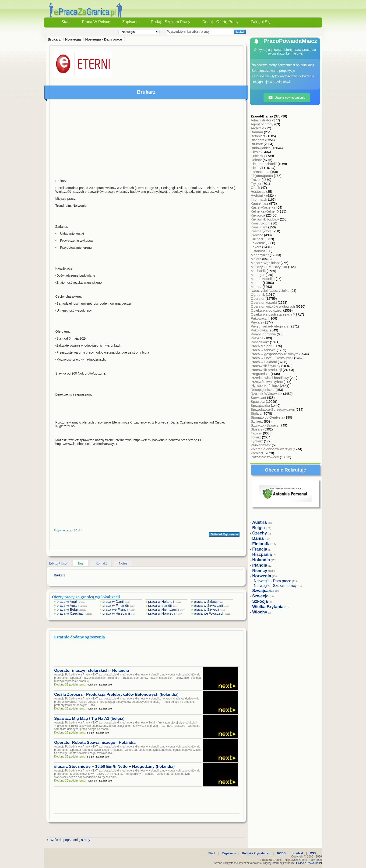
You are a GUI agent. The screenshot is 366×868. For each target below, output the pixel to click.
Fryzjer (257, 184)
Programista (261, 374)
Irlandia (260, 565)
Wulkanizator (261, 445)
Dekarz (257, 160)
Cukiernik (259, 156)
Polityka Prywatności (256, 853)
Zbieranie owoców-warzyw (272, 449)
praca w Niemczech (164, 609)
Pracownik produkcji (267, 370)
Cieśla (256, 152)
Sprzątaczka (261, 405)
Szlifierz (257, 421)
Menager (258, 275)
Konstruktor (260, 223)
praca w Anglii (68, 601)
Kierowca (258, 215)
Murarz (257, 287)
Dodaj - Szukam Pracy (171, 22)
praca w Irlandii (160, 605)
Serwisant (259, 398)
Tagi (81, 563)
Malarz (256, 259)
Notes (123, 563)
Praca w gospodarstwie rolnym (275, 354)
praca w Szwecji (207, 609)
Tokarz (256, 437)
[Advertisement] (147, 138)
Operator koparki (264, 302)
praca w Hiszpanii (116, 613)
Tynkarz (257, 441)
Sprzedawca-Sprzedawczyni (273, 409)
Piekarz (257, 322)
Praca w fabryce (264, 350)
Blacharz (258, 140)
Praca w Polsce (96, 22)
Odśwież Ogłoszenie (224, 534)
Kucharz (258, 239)
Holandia (261, 560)
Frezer (256, 180)
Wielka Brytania (268, 607)
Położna (257, 338)
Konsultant (259, 227)
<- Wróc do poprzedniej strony (68, 840)
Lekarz (256, 247)
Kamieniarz (260, 203)
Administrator (262, 120)
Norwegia (73, 39)
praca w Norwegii (162, 613)
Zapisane (130, 22)
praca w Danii (113, 601)
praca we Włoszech (209, 613)
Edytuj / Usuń (59, 563)
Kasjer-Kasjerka (264, 207)
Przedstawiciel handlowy (270, 378)
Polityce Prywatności (309, 863)
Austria (260, 522)
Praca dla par (262, 346)
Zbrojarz (258, 453)
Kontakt (101, 563)
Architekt (258, 128)
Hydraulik (259, 195)
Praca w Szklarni (264, 362)
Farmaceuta (260, 172)
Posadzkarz (260, 342)
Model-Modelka (263, 279)
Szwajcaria (263, 591)
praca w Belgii (68, 609)
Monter (257, 283)
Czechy (260, 533)
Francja (260, 549)
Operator (258, 298)
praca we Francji (115, 609)
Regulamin (229, 853)
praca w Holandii (161, 601)
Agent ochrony (262, 124)
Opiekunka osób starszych (272, 314)
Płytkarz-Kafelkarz (265, 386)
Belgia (259, 528)
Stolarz (257, 413)
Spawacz (258, 401)
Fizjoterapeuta (262, 176)
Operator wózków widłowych (273, 306)
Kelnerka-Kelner (264, 211)
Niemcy (260, 571)
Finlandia (262, 544)
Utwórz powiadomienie (287, 98)
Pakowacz (259, 318)
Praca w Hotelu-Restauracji (272, 358)
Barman (257, 132)
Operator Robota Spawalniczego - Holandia (95, 742)
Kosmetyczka (262, 231)
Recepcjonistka (263, 390)
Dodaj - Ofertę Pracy (220, 22)
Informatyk (259, 199)
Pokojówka (260, 330)
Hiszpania (262, 555)
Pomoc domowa (264, 334)
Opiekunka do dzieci (267, 310)
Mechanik (259, 271)
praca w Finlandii (116, 605)
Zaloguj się (261, 22)
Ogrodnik (258, 294)
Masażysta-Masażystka (269, 267)
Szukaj (240, 32)
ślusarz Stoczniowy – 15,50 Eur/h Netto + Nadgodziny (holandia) (114, 766)
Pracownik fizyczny (266, 366)
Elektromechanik (264, 164)
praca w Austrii (68, 605)
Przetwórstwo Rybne (267, 382)
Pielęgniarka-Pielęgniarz (270, 326)
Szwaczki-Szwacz (265, 425)
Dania (258, 538)
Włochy (260, 612)
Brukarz (257, 144)
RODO (282, 853)
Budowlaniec (261, 148)
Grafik (256, 188)
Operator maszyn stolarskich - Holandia (91, 670)
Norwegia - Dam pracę (104, 39)
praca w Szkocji (206, 601)
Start (66, 22)
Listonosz (259, 251)
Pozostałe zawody (265, 457)
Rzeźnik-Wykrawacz (267, 394)
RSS (313, 853)
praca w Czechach (71, 613)
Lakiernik (258, 243)
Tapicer (257, 433)
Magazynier (260, 255)
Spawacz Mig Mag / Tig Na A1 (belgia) (89, 718)
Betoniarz (259, 136)
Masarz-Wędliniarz (266, 263)
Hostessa (259, 191)
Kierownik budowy (265, 219)
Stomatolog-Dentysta (267, 417)
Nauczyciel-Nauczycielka (271, 291)
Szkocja (260, 601)
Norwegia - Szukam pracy (275, 586)
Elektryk (257, 168)
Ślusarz (257, 429)
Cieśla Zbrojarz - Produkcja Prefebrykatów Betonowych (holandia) (116, 694)
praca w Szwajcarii (208, 605)
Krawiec (257, 235)
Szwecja (260, 596)
